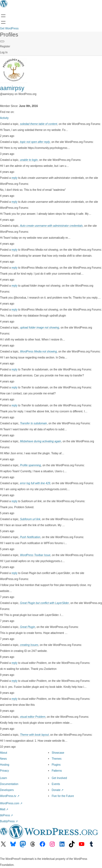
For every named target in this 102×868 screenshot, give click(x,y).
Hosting (5, 765)
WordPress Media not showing (38, 352)
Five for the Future (63, 796)
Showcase (58, 753)
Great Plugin (27, 627)
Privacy (4, 771)
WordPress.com (11, 803)
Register (5, 46)
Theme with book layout (34, 735)
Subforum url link (30, 519)
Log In (4, 52)
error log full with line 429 (35, 483)
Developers (7, 790)
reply (14, 178)
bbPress (6, 815)
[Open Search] (3, 22)
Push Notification (30, 537)
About (4, 753)
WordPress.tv (10, 796)
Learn (4, 778)
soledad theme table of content (38, 124)
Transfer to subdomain (33, 423)
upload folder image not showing (39, 328)
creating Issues (29, 645)
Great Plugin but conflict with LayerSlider (44, 603)
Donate (58, 790)
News (3, 759)
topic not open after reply (35, 142)
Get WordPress (9, 28)
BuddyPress (9, 821)
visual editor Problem (33, 717)
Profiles (9, 35)
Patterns (57, 771)
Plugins (56, 765)
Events (56, 784)
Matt (4, 809)
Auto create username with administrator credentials (51, 226)
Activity (4, 118)
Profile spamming (30, 465)
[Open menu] (3, 16)
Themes (57, 759)
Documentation (9, 784)
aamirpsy (12, 88)
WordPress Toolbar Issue (35, 555)
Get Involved (59, 778)
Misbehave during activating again (40, 441)
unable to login (29, 160)
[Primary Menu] (2, 41)
